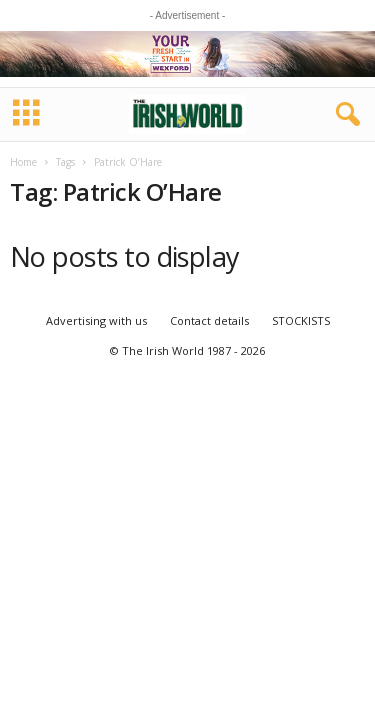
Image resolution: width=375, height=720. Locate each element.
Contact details (209, 320)
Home (23, 162)
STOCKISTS (301, 320)
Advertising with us (96, 320)
